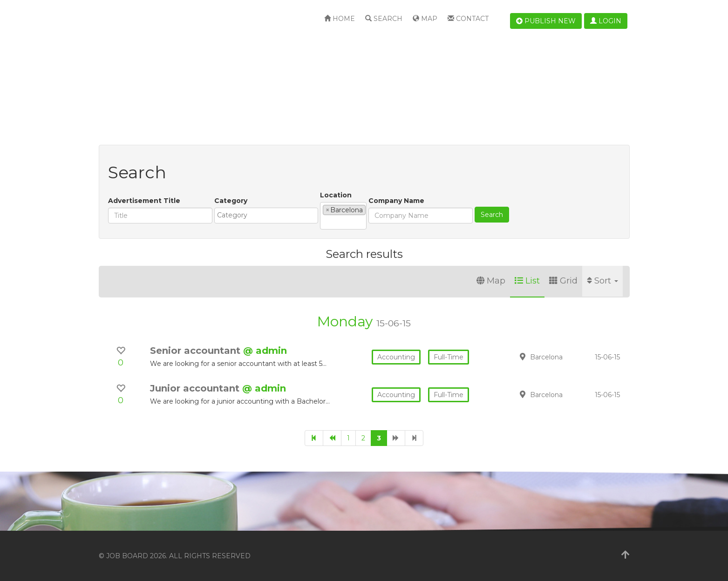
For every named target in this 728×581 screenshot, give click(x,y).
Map (425, 19)
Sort (602, 281)
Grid (563, 281)
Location (336, 195)
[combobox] (266, 216)
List (527, 281)
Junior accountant (196, 388)
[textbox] (269, 215)
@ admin (265, 351)
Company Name (396, 201)
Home (340, 19)
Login (606, 21)
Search (384, 19)
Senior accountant (197, 351)
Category (231, 201)
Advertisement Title (144, 201)
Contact (468, 19)
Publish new (546, 21)
